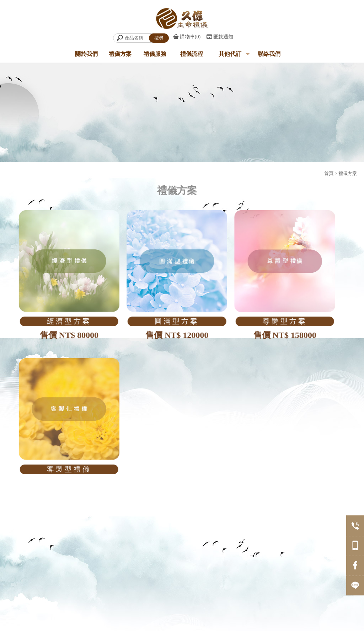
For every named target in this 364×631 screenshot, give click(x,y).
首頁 (329, 173)
